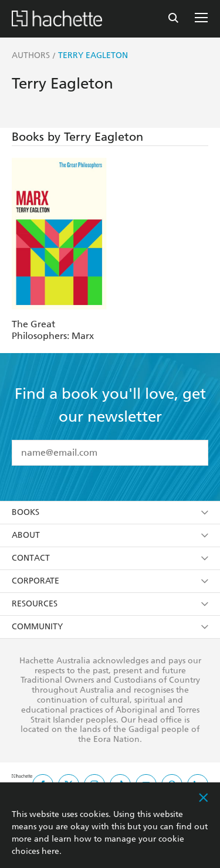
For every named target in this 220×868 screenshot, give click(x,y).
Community (110, 627)
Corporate (110, 581)
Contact (110, 558)
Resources (110, 604)
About (110, 535)
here (50, 851)
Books (110, 512)
